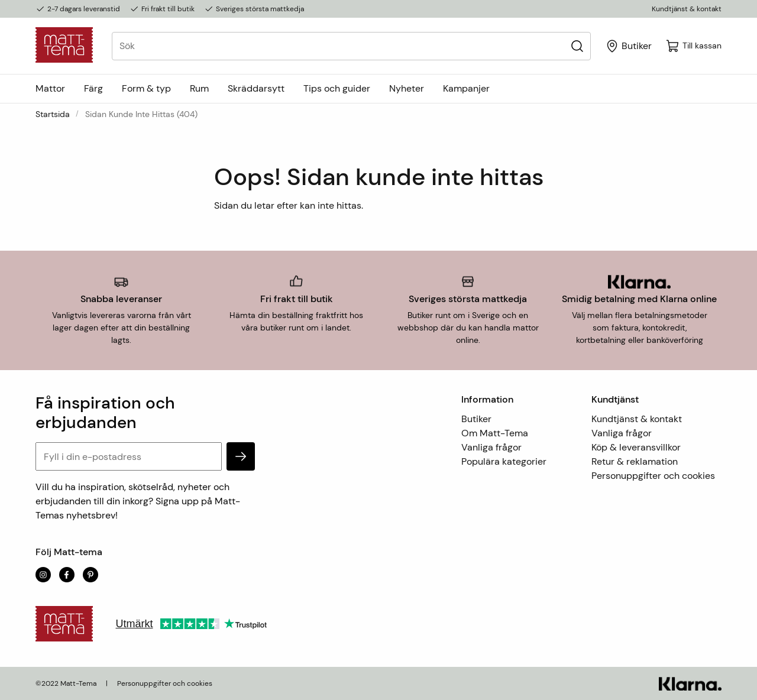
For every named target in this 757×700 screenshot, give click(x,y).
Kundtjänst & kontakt (687, 9)
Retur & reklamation (635, 461)
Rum (199, 88)
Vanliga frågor (491, 447)
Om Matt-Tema (495, 433)
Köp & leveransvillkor (636, 447)
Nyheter (407, 88)
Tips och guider (337, 88)
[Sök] (577, 46)
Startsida (53, 114)
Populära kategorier (504, 461)
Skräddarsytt (256, 88)
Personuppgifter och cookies (653, 476)
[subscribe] (241, 456)
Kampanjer (466, 88)
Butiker (476, 419)
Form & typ (146, 88)
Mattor (50, 88)
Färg (93, 88)
